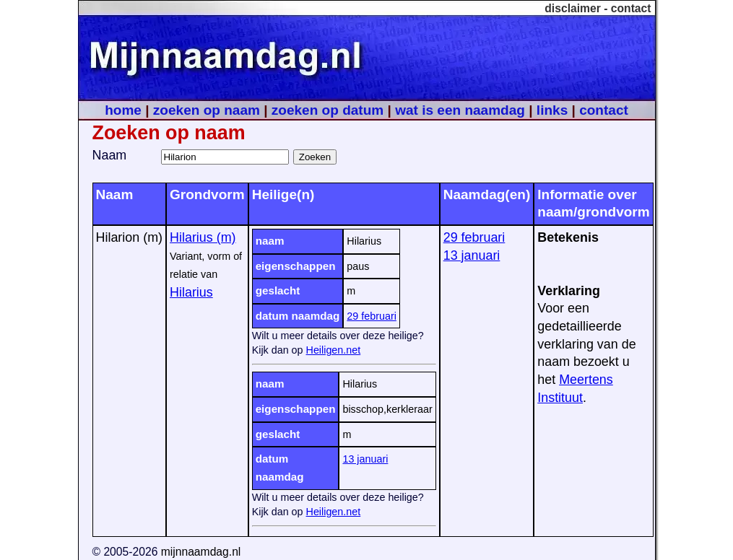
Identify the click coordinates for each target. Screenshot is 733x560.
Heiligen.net (334, 350)
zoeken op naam (207, 110)
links (552, 110)
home (123, 110)
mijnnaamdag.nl (201, 552)
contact (631, 8)
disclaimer (573, 8)
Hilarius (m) (203, 237)
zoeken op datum (328, 110)
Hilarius (191, 292)
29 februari (372, 316)
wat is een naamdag (460, 110)
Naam (110, 155)
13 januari (365, 459)
